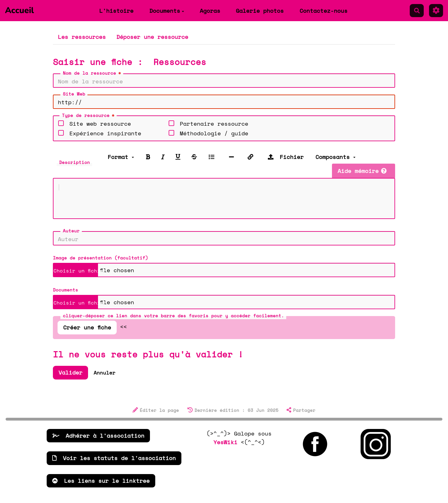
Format (121, 157)
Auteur (71, 237)
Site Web (74, 94)
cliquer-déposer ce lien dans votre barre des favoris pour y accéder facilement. (173, 322)
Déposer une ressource (152, 37)
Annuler (105, 379)
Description (75, 162)
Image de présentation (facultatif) (100, 264)
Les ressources (82, 37)
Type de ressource (89, 115)
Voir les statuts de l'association (114, 464)
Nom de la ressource (93, 73)
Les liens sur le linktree (101, 487)
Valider (70, 379)
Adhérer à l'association (98, 442)
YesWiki (225, 448)
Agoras (210, 11)
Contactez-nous (324, 11)
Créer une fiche (87, 333)
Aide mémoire (362, 171)
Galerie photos (260, 11)
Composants (336, 157)
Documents (167, 11)
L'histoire (116, 11)
